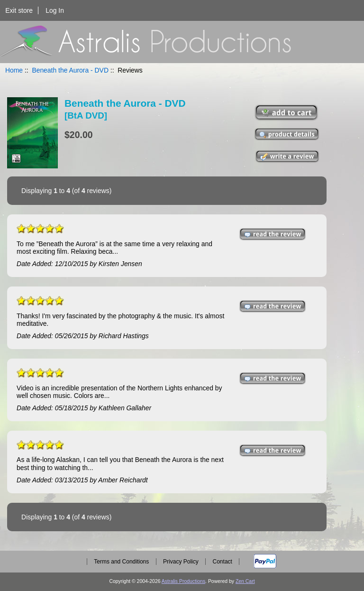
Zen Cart (245, 581)
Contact (223, 562)
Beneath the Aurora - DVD (70, 70)
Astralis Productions (183, 581)
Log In (55, 10)
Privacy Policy (181, 562)
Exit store (19, 10)
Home (14, 70)
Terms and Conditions (121, 562)
